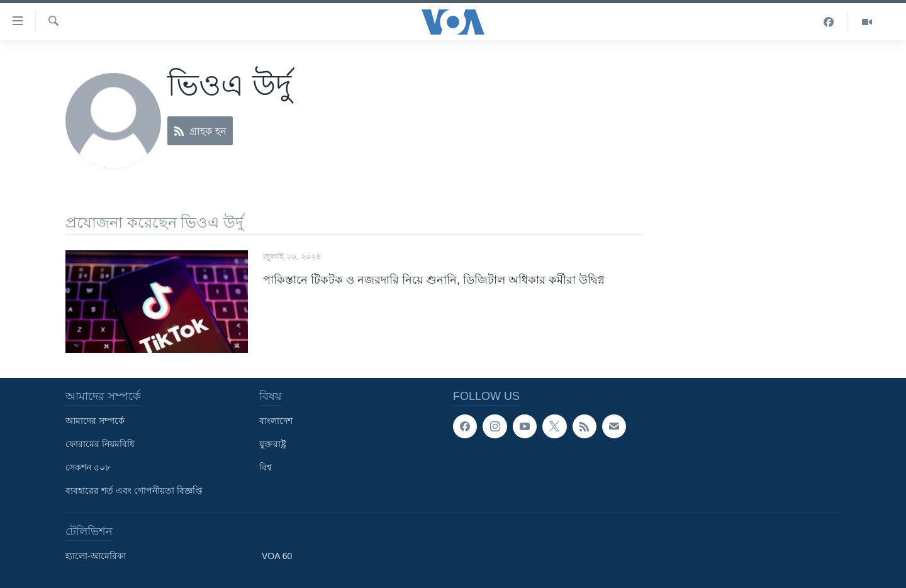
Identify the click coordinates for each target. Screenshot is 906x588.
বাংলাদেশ (276, 421)
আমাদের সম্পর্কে (95, 421)
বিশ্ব (266, 467)
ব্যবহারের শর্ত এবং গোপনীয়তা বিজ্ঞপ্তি (134, 491)
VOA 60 (277, 556)
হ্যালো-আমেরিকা (96, 556)
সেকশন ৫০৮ (88, 467)
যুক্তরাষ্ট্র (273, 444)
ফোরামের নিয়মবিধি (100, 444)
